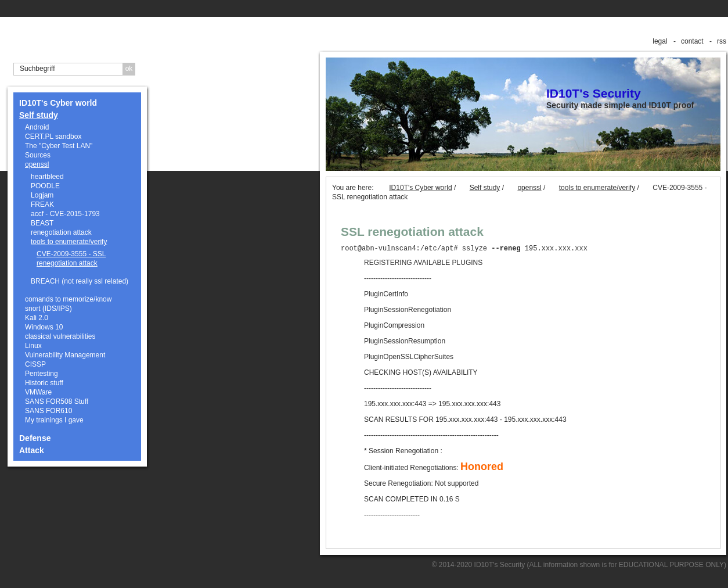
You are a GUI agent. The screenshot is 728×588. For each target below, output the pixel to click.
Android (37, 127)
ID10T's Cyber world (58, 103)
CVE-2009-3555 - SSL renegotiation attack (71, 259)
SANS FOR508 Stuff (57, 401)
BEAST (42, 223)
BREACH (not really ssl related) (80, 281)
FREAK (42, 205)
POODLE (45, 186)
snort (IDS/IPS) (48, 309)
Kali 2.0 (37, 318)
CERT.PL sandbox (53, 137)
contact (692, 41)
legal (660, 41)
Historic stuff (44, 383)
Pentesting (42, 374)
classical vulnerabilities (60, 336)
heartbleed (47, 177)
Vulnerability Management (65, 355)
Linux (33, 346)
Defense (35, 438)
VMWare (38, 392)
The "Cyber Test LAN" (59, 146)
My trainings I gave (54, 420)
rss (722, 41)
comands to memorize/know (68, 299)
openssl (37, 164)
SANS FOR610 (48, 411)
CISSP (35, 364)
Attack (32, 450)
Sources (38, 155)
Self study (39, 115)
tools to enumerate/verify (69, 242)
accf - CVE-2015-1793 (65, 214)
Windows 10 (44, 327)
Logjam (42, 195)
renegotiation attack (61, 232)
